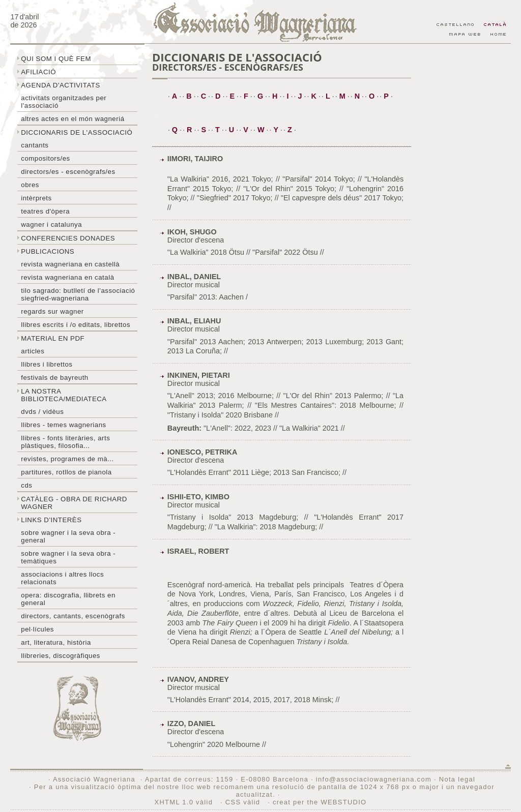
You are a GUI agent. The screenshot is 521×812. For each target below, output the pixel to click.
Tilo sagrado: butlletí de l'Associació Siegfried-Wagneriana (78, 294)
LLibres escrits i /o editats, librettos (76, 325)
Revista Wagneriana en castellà (70, 264)
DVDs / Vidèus (42, 412)
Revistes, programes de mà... (67, 459)
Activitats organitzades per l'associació (64, 102)
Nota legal (457, 779)
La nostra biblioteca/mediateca (64, 395)
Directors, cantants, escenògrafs (73, 616)
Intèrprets (36, 198)
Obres (30, 185)
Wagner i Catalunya (51, 224)
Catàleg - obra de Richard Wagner (74, 503)
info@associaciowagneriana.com (374, 779)
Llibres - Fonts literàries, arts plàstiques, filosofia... (65, 442)
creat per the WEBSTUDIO (320, 802)
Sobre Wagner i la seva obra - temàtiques (68, 557)
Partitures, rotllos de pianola (66, 472)
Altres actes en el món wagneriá (73, 119)
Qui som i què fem (56, 59)
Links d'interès (51, 520)
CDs (26, 485)
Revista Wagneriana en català (67, 277)
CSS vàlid (244, 802)
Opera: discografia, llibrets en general (68, 599)
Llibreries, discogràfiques (61, 656)
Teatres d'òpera (45, 211)
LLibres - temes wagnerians (64, 425)
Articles (33, 351)
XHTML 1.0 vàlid (185, 802)
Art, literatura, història (56, 642)
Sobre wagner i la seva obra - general (68, 536)
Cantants (35, 145)
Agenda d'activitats (61, 85)
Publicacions (48, 251)
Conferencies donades (68, 238)
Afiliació (38, 72)
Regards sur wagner (52, 311)
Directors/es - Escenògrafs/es (68, 172)
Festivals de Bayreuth (55, 378)
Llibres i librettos (47, 364)
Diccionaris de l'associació (77, 132)
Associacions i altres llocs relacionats (62, 578)
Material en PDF (53, 338)
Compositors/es (45, 158)
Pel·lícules (37, 629)
